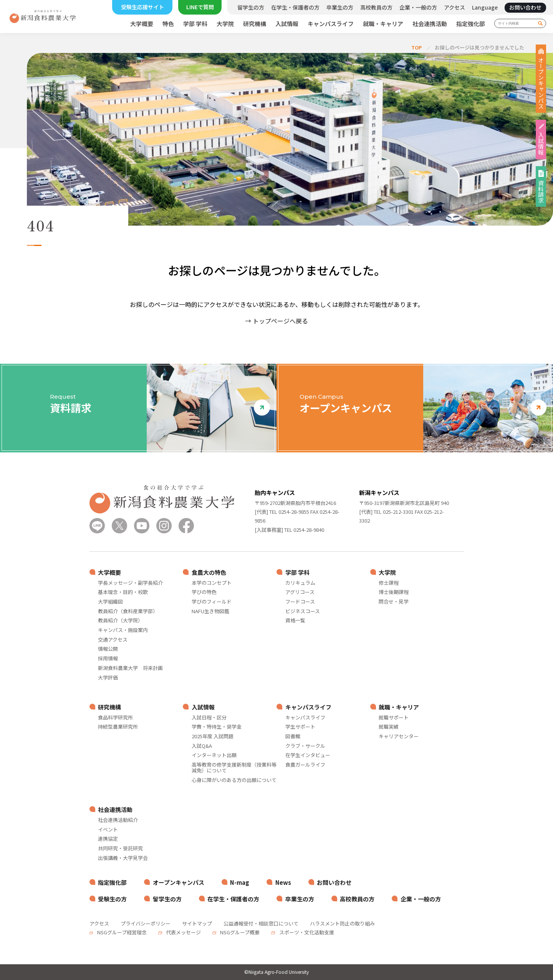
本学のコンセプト (212, 583)
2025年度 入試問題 (213, 737)
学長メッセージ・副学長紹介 (130, 583)
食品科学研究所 (115, 718)
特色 (168, 24)
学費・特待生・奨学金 (217, 727)
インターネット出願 (214, 755)
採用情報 (108, 659)
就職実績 (389, 727)
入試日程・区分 (209, 718)
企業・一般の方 (418, 7)
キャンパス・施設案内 (123, 630)
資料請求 (541, 191)
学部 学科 (195, 24)
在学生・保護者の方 (295, 7)
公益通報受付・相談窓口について (261, 923)
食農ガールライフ (305, 765)
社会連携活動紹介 (118, 820)
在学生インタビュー (308, 755)
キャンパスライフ (331, 24)
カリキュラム (300, 583)
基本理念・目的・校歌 (123, 592)
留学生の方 (251, 7)
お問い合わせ (525, 7)
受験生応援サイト (142, 7)
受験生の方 (112, 899)
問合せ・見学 (394, 602)
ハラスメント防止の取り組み (342, 923)
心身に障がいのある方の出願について (234, 780)
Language (485, 7)
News (283, 882)
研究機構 (255, 24)
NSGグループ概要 (239, 932)
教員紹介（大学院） (120, 621)
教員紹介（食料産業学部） (128, 611)
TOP (416, 47)
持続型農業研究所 (118, 727)
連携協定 (108, 839)
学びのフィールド (212, 602)
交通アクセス (113, 640)
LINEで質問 (200, 7)
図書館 (293, 737)
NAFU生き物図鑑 (210, 611)
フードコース (300, 602)
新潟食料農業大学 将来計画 (130, 668)
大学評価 (108, 678)
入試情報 (287, 24)
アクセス (454, 7)
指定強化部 (471, 24)
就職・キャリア (383, 24)
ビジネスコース (303, 611)
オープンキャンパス (541, 83)
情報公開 (108, 649)
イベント (108, 830)
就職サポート (394, 718)
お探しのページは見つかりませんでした (479, 47)
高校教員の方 (376, 7)
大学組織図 (110, 602)
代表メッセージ (183, 932)
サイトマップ (197, 923)
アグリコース (300, 592)
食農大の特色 (209, 572)
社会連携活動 (430, 24)
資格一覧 (295, 621)
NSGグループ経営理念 (121, 932)
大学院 (225, 24)
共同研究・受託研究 (120, 849)
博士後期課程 (394, 592)
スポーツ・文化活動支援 (306, 932)
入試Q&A (202, 746)
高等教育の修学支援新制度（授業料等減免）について (234, 768)
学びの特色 (204, 592)
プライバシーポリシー (146, 923)
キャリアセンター (399, 737)
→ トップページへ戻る (276, 321)
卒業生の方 (340, 7)
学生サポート (300, 727)
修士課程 (389, 583)
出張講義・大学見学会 (123, 858)
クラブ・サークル (305, 746)
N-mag (240, 882)
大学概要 (142, 24)
